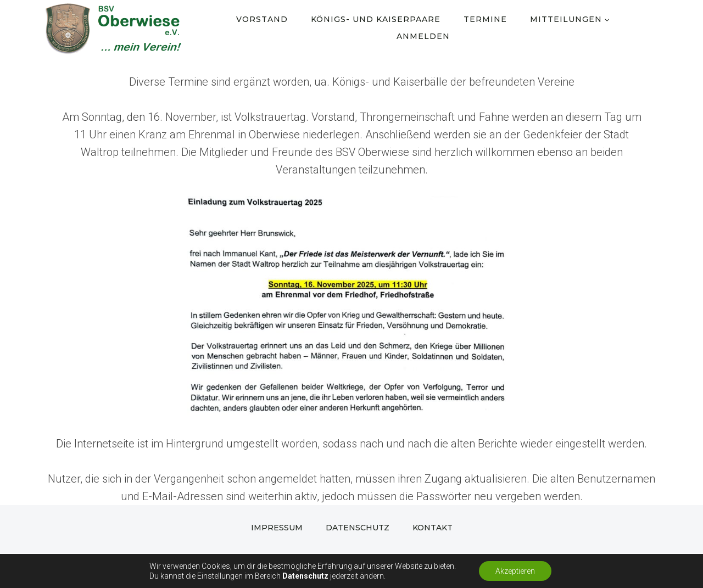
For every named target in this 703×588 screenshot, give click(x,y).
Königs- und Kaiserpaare (376, 19)
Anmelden (423, 36)
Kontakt (433, 528)
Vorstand (262, 19)
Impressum (277, 528)
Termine (485, 19)
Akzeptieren (515, 571)
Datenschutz (358, 528)
